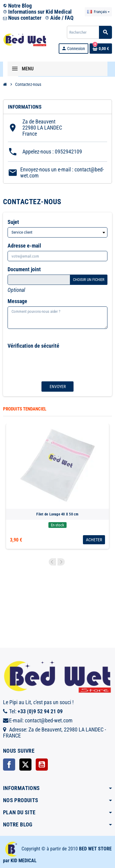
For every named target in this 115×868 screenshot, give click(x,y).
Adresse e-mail (24, 246)
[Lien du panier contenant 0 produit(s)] (101, 49)
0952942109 (68, 152)
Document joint (24, 269)
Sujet (13, 222)
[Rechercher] (89, 32)
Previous (52, 562)
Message (17, 301)
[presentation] (48, 363)
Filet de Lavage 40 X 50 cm (57, 514)
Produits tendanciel (25, 409)
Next (61, 562)
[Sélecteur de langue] (98, 12)
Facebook (9, 765)
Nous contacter (22, 18)
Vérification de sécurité (33, 346)
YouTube (42, 765)
